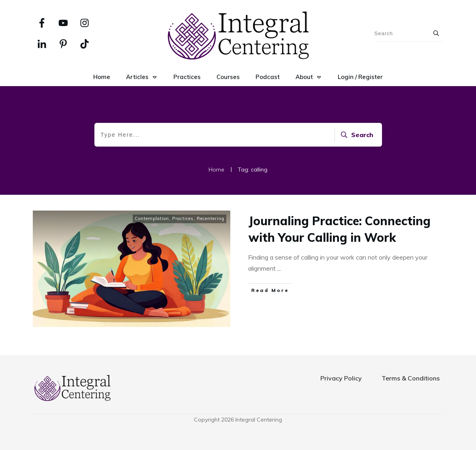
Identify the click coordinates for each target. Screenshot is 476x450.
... (279, 268)
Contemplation (152, 218)
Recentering (211, 218)
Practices (183, 218)
